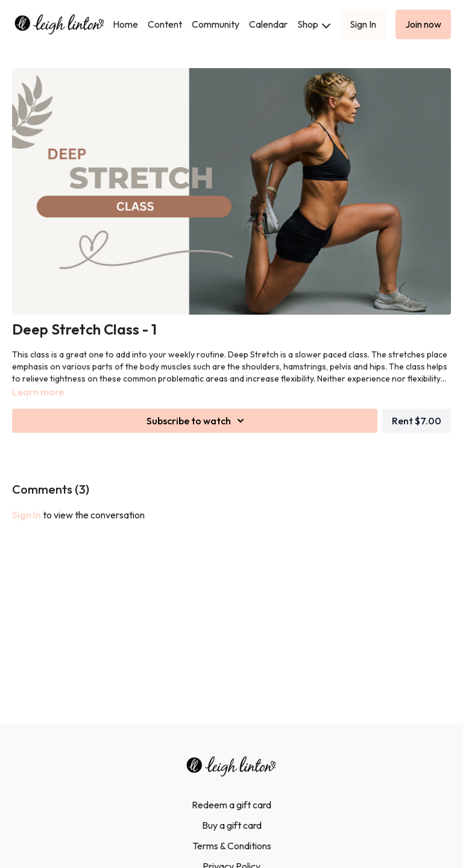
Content (165, 24)
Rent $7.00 (417, 421)
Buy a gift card (232, 825)
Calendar (268, 24)
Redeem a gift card (231, 805)
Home (125, 24)
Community (216, 24)
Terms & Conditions (232, 846)
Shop (314, 24)
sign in (27, 515)
